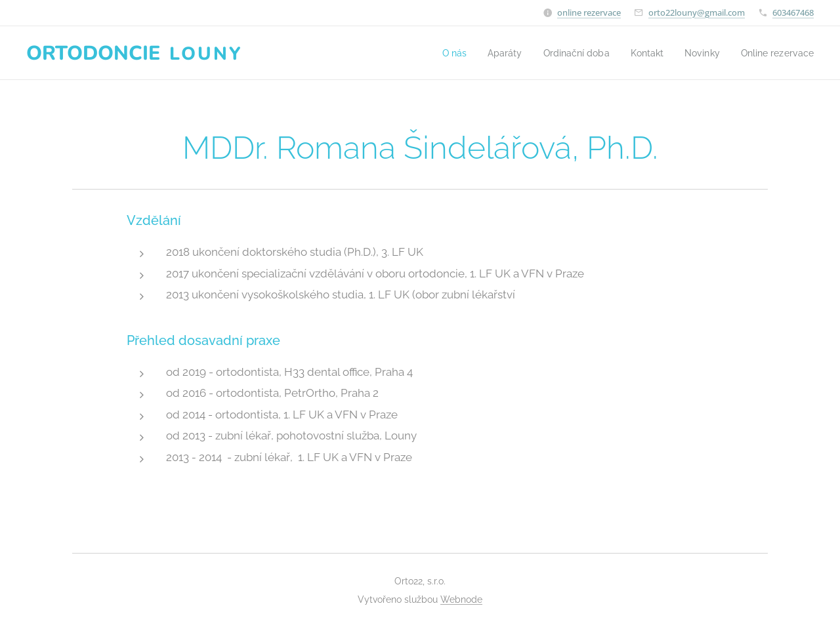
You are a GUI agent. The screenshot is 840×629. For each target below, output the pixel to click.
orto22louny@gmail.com (697, 12)
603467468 (793, 12)
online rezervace (589, 12)
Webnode (461, 599)
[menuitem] (436, 53)
